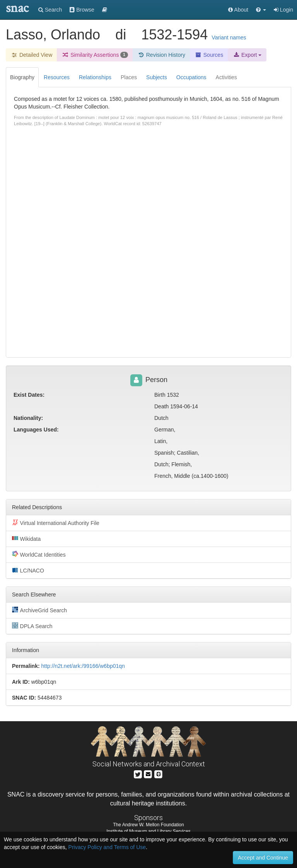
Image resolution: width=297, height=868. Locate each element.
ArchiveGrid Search (39, 610)
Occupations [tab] (191, 77)
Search (50, 10)
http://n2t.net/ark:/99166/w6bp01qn (83, 666)
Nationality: (28, 418)
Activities (226, 77)
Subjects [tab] (157, 77)
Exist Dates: (29, 395)
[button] (261, 10)
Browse (82, 10)
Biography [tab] (22, 77)
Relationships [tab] (95, 77)
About (238, 10)
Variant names (229, 37)
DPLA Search (32, 626)
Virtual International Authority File (56, 523)
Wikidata (26, 538)
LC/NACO (28, 570)
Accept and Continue (263, 858)
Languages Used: (36, 430)
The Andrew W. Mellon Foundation (148, 825)
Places (129, 77)
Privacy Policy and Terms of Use (107, 847)
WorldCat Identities (39, 554)
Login (283, 10)
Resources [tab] (57, 77)
